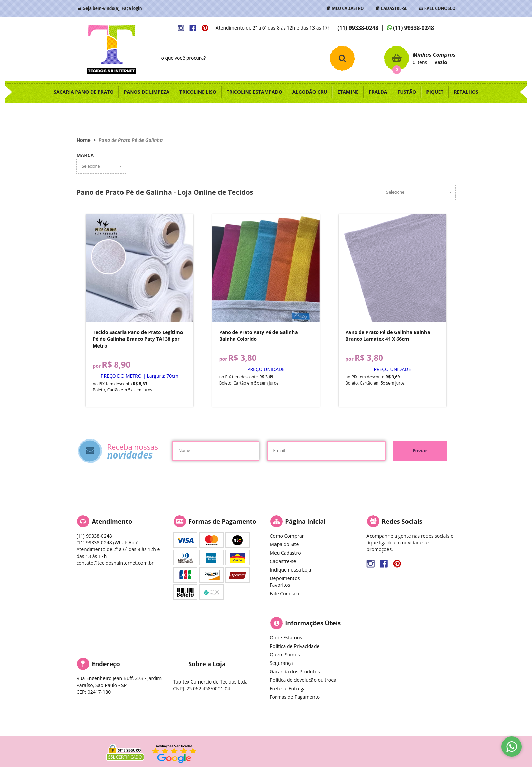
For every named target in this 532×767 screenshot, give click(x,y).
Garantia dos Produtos (295, 671)
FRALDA (378, 92)
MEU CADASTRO (348, 8)
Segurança (281, 663)
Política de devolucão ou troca (303, 680)
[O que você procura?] (342, 58)
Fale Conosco (284, 593)
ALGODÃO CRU (310, 92)
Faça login (132, 8)
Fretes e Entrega (288, 688)
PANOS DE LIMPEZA (147, 92)
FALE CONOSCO (440, 8)
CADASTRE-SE (394, 8)
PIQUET (435, 92)
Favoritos (280, 585)
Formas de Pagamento (295, 697)
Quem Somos (285, 654)
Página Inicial (305, 521)
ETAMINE (348, 92)
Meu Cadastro (285, 553)
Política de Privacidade (294, 646)
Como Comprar (287, 536)
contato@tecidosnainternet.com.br (115, 563)
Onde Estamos (286, 638)
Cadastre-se (283, 561)
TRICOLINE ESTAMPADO (254, 92)
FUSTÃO (407, 92)
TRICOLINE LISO (198, 92)
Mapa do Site (284, 544)
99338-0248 (358, 28)
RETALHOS (466, 92)
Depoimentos (285, 578)
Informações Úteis (313, 623)
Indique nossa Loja (290, 570)
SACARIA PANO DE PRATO (84, 92)
